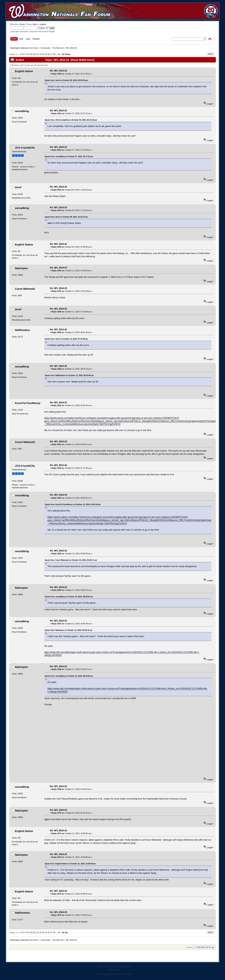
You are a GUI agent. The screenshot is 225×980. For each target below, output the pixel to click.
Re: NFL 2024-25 (58, 71)
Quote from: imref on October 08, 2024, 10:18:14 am (66, 217)
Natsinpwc (22, 268)
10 (31, 54)
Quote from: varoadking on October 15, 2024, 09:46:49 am (69, 676)
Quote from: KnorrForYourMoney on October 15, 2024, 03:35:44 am (73, 504)
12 (38, 54)
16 (49, 54)
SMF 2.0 (101, 967)
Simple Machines (123, 967)
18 (54, 54)
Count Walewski (25, 289)
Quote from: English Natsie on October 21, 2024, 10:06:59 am (70, 864)
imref (18, 187)
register (43, 24)
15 (46, 54)
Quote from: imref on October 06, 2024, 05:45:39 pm (66, 80)
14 (43, 54)
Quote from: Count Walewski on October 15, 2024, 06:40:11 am (71, 560)
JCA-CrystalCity (25, 148)
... (19, 54)
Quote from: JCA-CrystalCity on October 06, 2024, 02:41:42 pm (71, 120)
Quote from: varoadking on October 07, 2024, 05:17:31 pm (69, 157)
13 (40, 54)
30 (59, 54)
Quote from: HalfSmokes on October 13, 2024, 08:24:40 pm (69, 375)
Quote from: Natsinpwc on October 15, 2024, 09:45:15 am (69, 630)
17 (51, 54)
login (35, 24)
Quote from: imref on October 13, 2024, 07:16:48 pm (66, 339)
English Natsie (24, 71)
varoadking (22, 111)
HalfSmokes (22, 330)
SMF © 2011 (111, 967)
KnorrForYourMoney (28, 403)
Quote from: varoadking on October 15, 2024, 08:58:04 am (69, 597)
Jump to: (190, 947)
